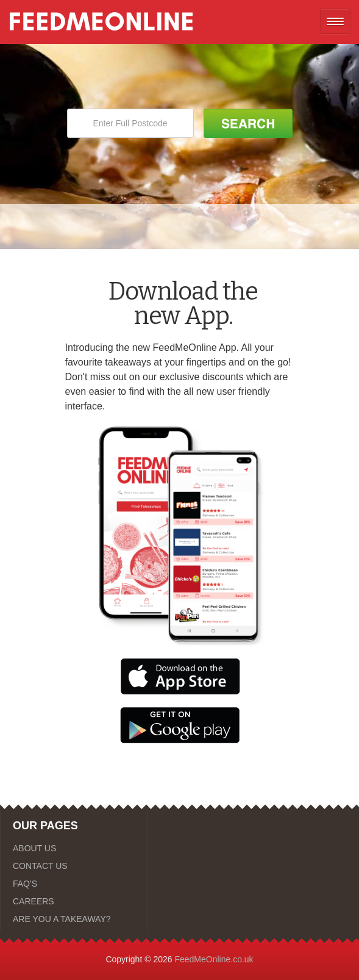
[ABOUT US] (74, 848)
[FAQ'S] (74, 884)
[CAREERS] (74, 901)
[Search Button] (248, 123)
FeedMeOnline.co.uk (214, 959)
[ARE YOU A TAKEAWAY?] (74, 919)
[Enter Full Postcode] (130, 123)
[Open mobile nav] (335, 21)
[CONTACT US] (74, 866)
